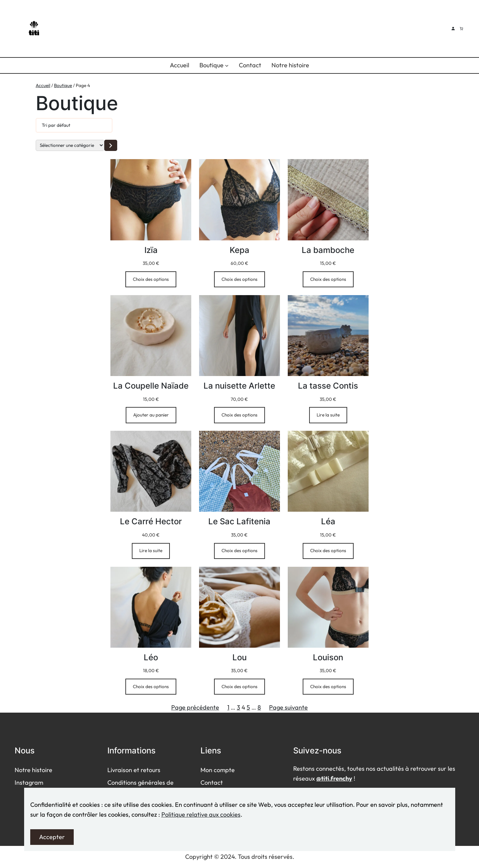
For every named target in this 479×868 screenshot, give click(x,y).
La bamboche (328, 250)
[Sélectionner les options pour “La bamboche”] (328, 279)
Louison (328, 657)
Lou (239, 657)
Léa (328, 521)
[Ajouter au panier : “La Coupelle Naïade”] (151, 415)
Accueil (43, 85)
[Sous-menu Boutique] (227, 65)
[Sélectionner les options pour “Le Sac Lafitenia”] (239, 551)
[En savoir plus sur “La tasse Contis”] (328, 415)
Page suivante (288, 707)
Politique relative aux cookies (201, 814)
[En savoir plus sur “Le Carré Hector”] (151, 551)
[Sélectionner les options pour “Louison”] (328, 687)
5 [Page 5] (248, 707)
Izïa (151, 250)
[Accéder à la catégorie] (111, 145)
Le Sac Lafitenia (239, 521)
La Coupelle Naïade (151, 386)
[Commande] (74, 125)
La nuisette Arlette (239, 386)
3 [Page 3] (238, 707)
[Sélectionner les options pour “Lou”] (239, 687)
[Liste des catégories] (70, 145)
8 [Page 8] (259, 707)
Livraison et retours (134, 770)
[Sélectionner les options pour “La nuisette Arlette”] (239, 415)
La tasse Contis (328, 386)
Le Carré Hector (151, 521)
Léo (151, 657)
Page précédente (195, 707)
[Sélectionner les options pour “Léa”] (328, 551)
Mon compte (218, 770)
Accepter (52, 837)
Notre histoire (33, 770)
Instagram (29, 782)
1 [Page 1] (228, 707)
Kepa (239, 250)
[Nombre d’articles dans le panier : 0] (461, 29)
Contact (212, 782)
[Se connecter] (453, 28)
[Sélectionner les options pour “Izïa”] (151, 279)
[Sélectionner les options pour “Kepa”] (239, 279)
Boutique (63, 85)
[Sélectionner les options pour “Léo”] (151, 687)
